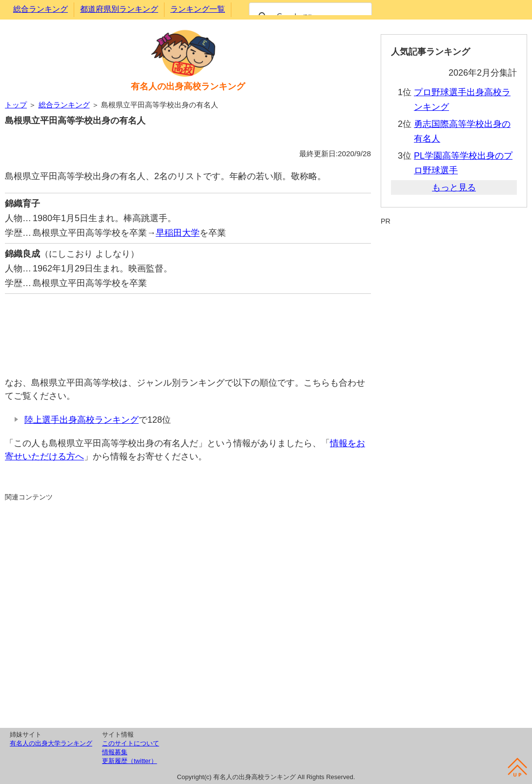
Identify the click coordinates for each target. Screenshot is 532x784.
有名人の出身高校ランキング (188, 86)
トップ (16, 105)
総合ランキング (41, 9)
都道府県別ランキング (119, 9)
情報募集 (115, 752)
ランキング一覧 (198, 9)
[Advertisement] (188, 330)
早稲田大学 (178, 233)
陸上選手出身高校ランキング (82, 420)
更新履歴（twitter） (130, 761)
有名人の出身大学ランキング (51, 743)
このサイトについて (131, 743)
